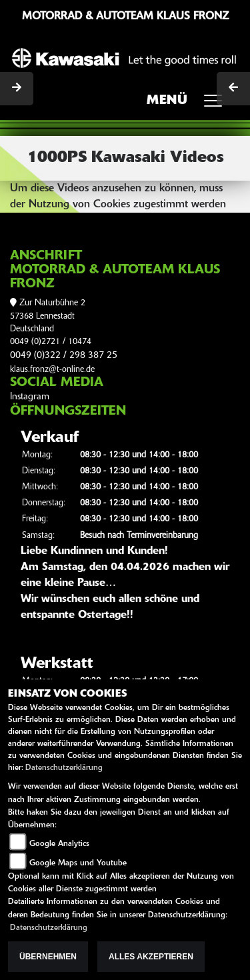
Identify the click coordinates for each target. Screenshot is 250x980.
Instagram (30, 397)
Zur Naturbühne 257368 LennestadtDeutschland (48, 316)
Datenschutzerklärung (64, 768)
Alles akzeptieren (151, 957)
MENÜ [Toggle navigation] (189, 105)
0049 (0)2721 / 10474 (51, 342)
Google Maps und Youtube (78, 863)
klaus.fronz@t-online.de (52, 370)
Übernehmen (48, 957)
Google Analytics (59, 844)
